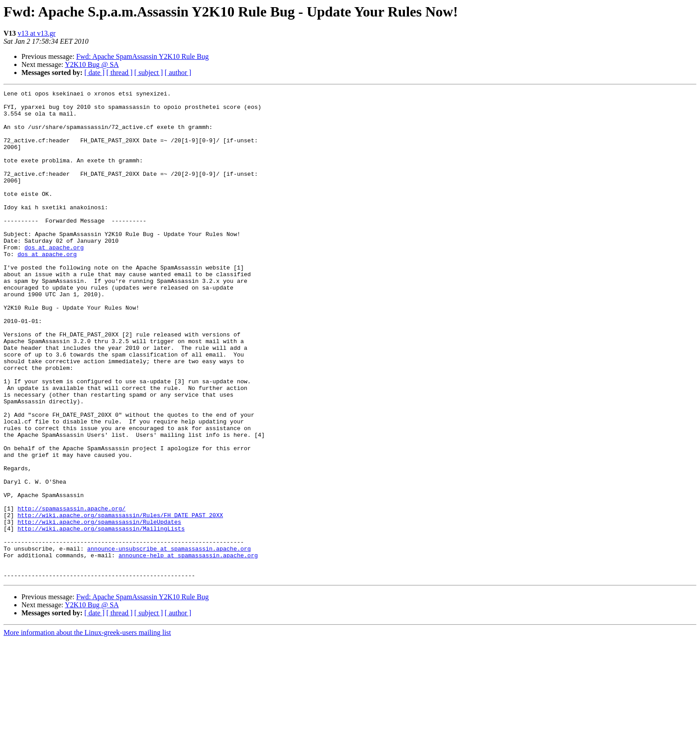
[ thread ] (119, 73)
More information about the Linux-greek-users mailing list (87, 730)
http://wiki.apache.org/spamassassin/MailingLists (101, 617)
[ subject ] (149, 73)
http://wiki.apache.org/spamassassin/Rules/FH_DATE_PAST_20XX (120, 601)
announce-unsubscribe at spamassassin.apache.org (169, 641)
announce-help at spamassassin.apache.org (188, 649)
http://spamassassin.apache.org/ (71, 593)
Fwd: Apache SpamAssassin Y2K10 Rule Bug (143, 56)
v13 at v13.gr (37, 33)
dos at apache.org (54, 279)
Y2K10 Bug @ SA (92, 64)
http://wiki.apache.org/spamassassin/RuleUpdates (99, 609)
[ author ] (178, 73)
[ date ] (94, 73)
